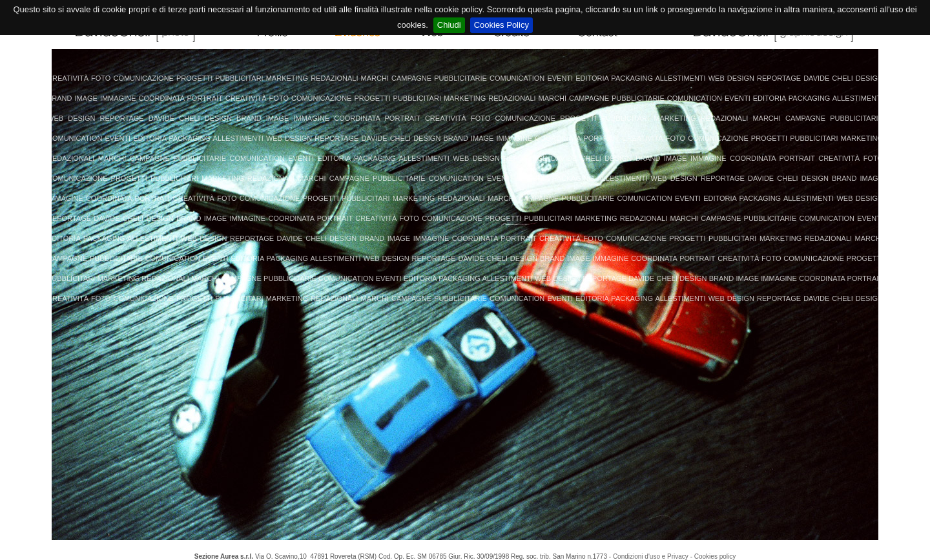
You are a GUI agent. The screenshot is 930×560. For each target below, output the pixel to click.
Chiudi (449, 25)
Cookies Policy (501, 25)
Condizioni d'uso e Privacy (651, 556)
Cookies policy (715, 556)
